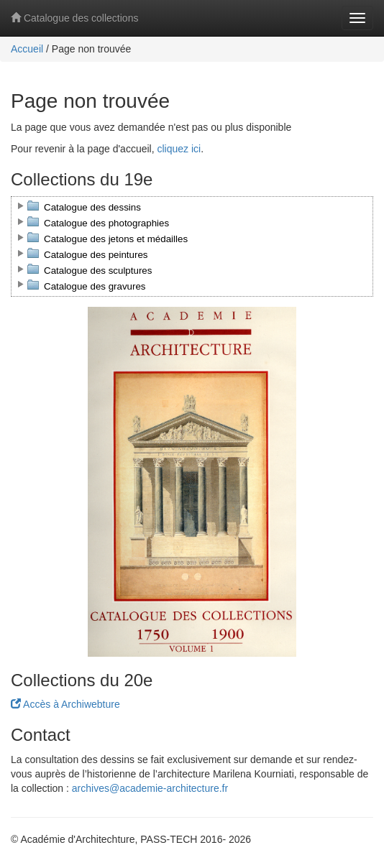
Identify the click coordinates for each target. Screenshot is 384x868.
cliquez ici (179, 149)
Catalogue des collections (74, 18)
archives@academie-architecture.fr (150, 788)
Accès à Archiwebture (65, 704)
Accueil (27, 49)
